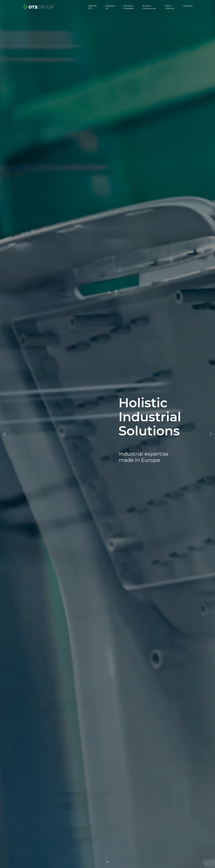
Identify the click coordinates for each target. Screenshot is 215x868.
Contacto (188, 6)
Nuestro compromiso (149, 7)
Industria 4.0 (110, 7)
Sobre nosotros (169, 7)
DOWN (108, 862)
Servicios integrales (129, 7)
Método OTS (92, 7)
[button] (4, 434)
